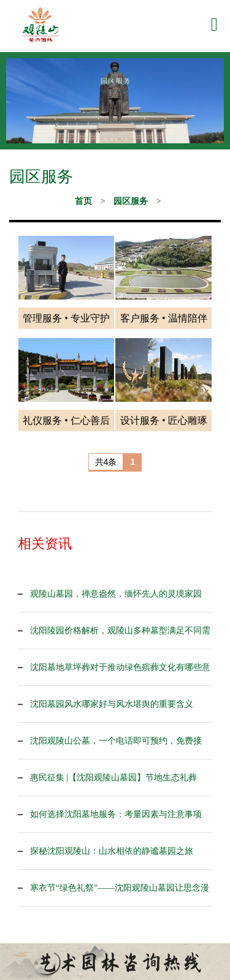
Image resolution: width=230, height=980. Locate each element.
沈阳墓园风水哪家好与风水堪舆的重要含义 (112, 704)
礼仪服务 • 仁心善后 (66, 420)
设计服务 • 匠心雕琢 (164, 420)
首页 (83, 201)
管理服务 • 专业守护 (66, 318)
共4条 (106, 462)
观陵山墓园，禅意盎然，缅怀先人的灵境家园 (116, 594)
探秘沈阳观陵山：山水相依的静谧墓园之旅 (112, 851)
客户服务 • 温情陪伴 (164, 318)
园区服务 (131, 201)
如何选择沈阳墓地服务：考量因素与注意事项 (116, 814)
